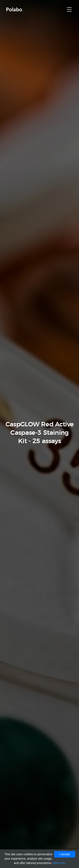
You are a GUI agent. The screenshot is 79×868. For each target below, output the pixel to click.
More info (59, 863)
